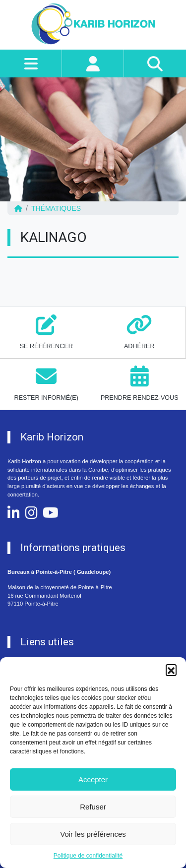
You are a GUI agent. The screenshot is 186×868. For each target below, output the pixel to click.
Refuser (93, 807)
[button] (171, 670)
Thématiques (56, 208)
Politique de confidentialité (88, 856)
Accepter (93, 779)
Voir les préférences (93, 834)
